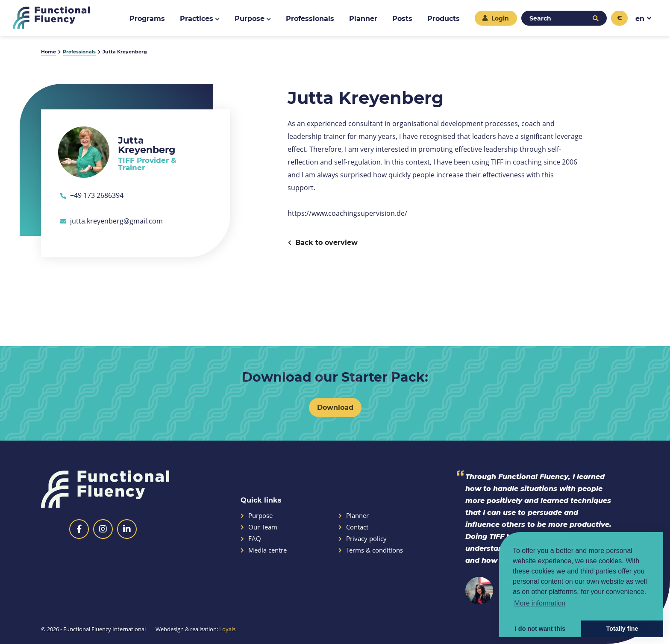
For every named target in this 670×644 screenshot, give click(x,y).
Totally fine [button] (622, 629)
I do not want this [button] (540, 629)
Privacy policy (363, 539)
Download (335, 407)
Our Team (259, 527)
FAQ (251, 539)
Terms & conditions (371, 550)
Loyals (227, 629)
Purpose (257, 516)
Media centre (264, 550)
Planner (354, 516)
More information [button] (540, 603)
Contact (353, 527)
